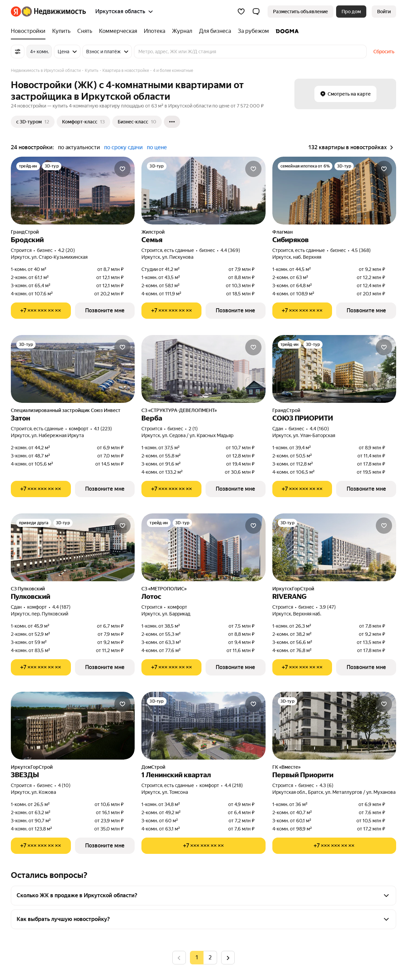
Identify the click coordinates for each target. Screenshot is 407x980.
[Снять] (85, 31)
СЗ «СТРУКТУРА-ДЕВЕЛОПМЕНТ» (179, 410)
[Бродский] (73, 191)
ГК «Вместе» (286, 767)
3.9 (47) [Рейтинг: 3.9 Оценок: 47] (328, 607)
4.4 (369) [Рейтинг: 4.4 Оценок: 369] (230, 250)
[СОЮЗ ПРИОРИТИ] (334, 369)
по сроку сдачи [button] (123, 147)
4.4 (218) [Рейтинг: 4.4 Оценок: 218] (234, 785)
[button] (256, 12)
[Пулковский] (73, 547)
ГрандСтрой (25, 232)
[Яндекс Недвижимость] (54, 12)
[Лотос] (203, 547)
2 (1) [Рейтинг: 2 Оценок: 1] (193, 429)
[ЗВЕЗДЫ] (73, 726)
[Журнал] (182, 31)
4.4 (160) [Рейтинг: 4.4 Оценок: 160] (319, 429)
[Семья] (203, 191)
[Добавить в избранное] (122, 169)
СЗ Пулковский (28, 589)
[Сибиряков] (334, 191)
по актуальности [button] (79, 147)
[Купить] (61, 31)
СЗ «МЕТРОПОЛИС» (164, 589)
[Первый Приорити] (334, 726)
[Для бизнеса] (215, 31)
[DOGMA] (286, 31)
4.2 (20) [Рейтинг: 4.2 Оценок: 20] (66, 250)
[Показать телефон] (41, 311)
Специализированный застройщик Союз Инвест (66, 410)
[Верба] (203, 369)
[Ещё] (172, 122)
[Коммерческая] (118, 31)
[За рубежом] (253, 31)
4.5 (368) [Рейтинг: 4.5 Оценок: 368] (361, 250)
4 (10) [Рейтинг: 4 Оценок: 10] (64, 785)
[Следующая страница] (228, 957)
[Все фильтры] (18, 52)
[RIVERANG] (334, 547)
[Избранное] (241, 12)
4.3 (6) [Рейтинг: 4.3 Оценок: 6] (326, 785)
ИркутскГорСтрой (293, 589)
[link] (384, 12)
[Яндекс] (16, 12)
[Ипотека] (154, 31)
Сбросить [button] (384, 52)
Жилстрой (153, 232)
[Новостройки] (30, 31)
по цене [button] (157, 147)
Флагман (283, 232)
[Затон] (73, 369)
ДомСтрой (153, 767)
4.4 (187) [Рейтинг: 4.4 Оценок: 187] (61, 607)
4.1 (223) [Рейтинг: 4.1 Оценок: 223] (103, 429)
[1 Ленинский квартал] (203, 726)
